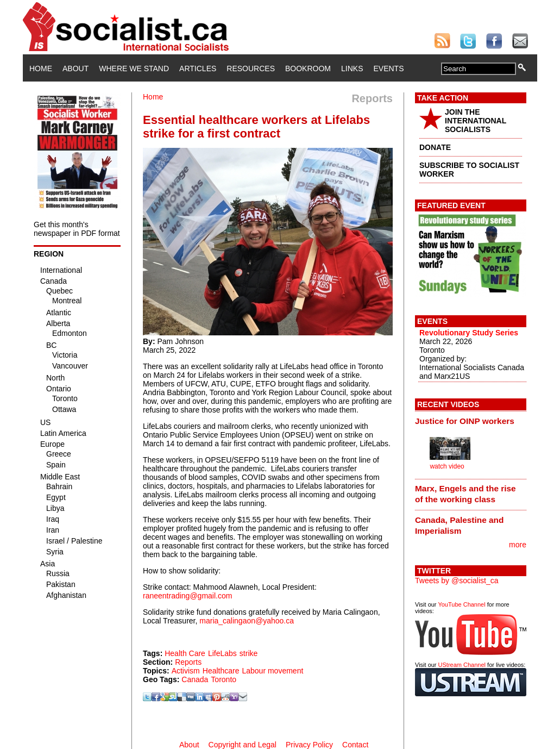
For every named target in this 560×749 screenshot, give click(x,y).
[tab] (471, 421)
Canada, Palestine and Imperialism (459, 525)
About (75, 68)
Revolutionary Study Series (469, 333)
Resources (251, 68)
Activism (186, 671)
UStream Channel (462, 665)
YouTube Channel (461, 604)
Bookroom (308, 68)
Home (41, 68)
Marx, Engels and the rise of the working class (465, 494)
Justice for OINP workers (465, 421)
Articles (198, 68)
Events (388, 68)
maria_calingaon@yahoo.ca (247, 621)
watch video (447, 466)
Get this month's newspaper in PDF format (77, 229)
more (518, 545)
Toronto (224, 679)
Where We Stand (134, 68)
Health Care (185, 653)
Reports (188, 662)
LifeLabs (222, 653)
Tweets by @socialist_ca (457, 581)
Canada (195, 679)
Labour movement (272, 671)
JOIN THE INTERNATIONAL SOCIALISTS (476, 121)
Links (352, 68)
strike (248, 653)
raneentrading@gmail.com (187, 596)
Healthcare (221, 671)
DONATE (435, 147)
